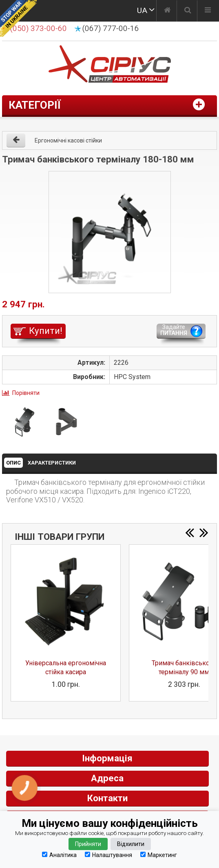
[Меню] (208, 11)
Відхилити (131, 844)
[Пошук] (188, 11)
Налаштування (108, 855)
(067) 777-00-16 (111, 28)
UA (142, 10)
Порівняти (26, 393)
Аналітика (59, 855)
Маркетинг (159, 855)
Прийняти (88, 844)
